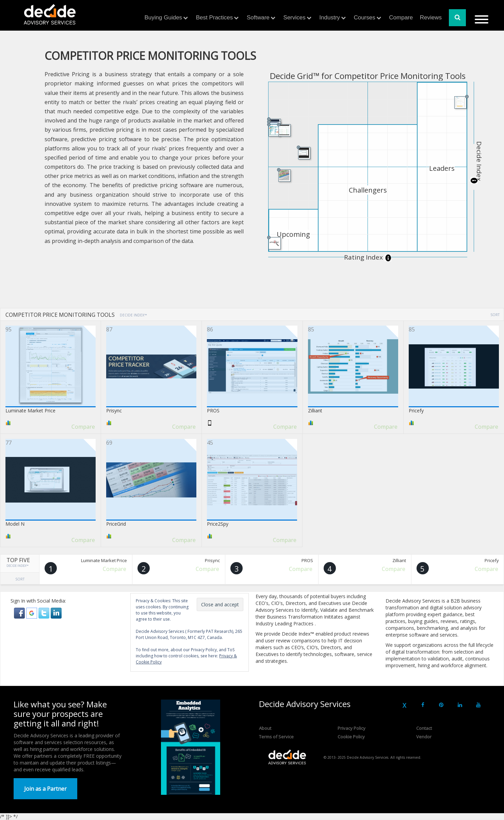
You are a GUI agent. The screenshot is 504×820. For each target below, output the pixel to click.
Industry (329, 18)
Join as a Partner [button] (45, 789)
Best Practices (215, 18)
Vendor (424, 737)
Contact (424, 728)
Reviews (431, 18)
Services (295, 18)
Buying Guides (164, 18)
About (265, 728)
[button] (20, 613)
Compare (401, 18)
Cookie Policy (351, 737)
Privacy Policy (352, 728)
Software (258, 18)
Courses (364, 18)
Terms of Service (276, 737)
